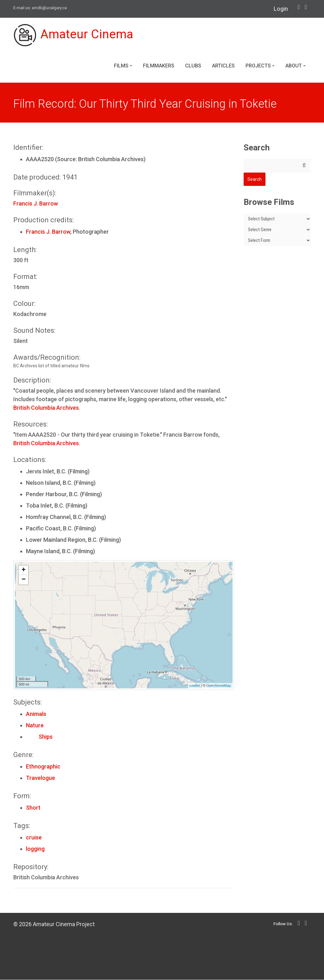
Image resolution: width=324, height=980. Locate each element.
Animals (36, 714)
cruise (34, 838)
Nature (35, 726)
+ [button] (24, 571)
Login (281, 9)
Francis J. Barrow (36, 204)
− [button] (24, 580)
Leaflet (195, 686)
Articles (223, 66)
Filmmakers (159, 66)
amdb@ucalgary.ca (49, 8)
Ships (39, 737)
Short (33, 808)
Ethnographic (43, 767)
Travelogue (40, 778)
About (296, 66)
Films (123, 66)
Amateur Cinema (74, 35)
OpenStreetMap (219, 686)
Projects (260, 66)
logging (35, 849)
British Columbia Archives (46, 408)
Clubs (193, 66)
